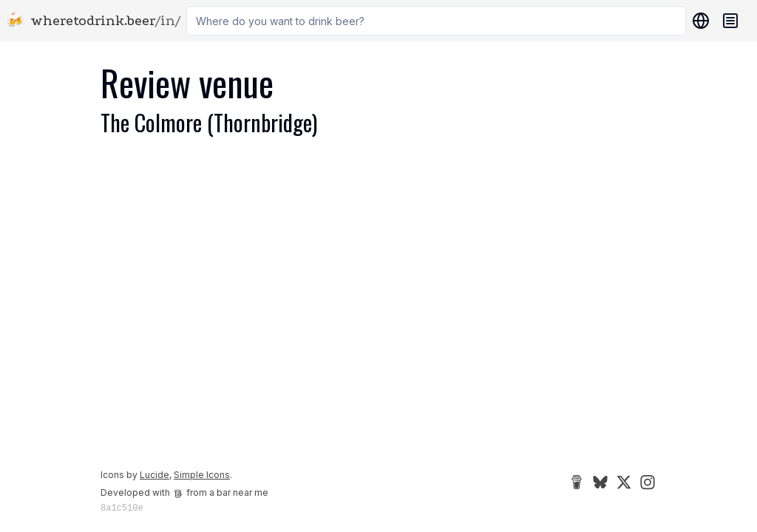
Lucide (155, 475)
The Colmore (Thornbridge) (209, 122)
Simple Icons (202, 475)
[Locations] (698, 21)
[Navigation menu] (730, 21)
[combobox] (436, 21)
